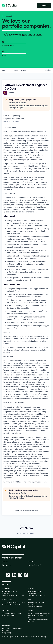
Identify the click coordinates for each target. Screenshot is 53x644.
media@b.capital (35, 565)
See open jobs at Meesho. (18, 103)
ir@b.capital (7, 565)
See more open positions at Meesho (26, 511)
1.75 (5, 375)
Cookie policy (30, 534)
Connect (44, 6)
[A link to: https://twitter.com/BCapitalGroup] (8, 575)
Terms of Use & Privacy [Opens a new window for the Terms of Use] (39, 637)
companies (13, 70)
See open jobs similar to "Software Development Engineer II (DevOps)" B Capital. (28, 107)
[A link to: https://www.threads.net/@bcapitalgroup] (26, 575)
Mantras (23, 421)
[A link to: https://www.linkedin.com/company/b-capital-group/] (14, 575)
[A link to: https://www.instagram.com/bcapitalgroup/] (20, 575)
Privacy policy (21, 534)
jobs (4, 70)
